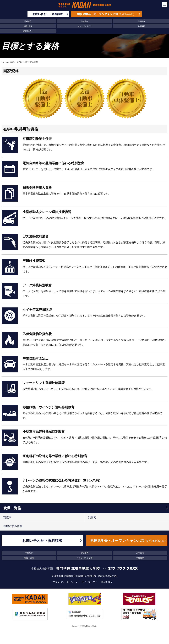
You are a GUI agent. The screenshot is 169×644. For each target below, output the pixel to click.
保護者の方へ (28, 31)
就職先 (92, 517)
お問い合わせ (48, 14)
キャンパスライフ (85, 26)
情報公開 (106, 582)
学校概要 (141, 26)
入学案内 (141, 21)
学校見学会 (106, 14)
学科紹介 (28, 21)
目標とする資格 (13, 526)
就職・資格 (28, 26)
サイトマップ (88, 582)
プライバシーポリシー (64, 582)
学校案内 (85, 21)
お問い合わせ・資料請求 (42, 541)
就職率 (7, 517)
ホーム (5, 62)
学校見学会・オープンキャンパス (127, 541)
